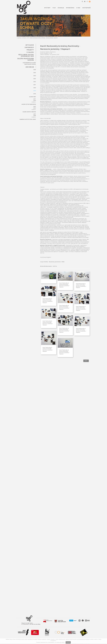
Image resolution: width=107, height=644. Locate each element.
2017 (35, 99)
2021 (35, 85)
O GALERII (30, 52)
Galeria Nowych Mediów (29, 112)
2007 (35, 114)
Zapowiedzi (29, 47)
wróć (86, 361)
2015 (35, 107)
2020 (35, 88)
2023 (35, 79)
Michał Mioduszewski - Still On (49, 266)
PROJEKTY (30, 50)
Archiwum (24, 38)
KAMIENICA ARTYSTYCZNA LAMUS (28, 119)
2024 (35, 76)
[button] (82, 2)
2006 (35, 116)
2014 (35, 108)
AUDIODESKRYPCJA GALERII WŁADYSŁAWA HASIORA (29, 63)
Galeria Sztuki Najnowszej (29, 104)
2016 (35, 101)
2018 (35, 94)
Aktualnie (30, 45)
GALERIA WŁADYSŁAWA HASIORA (26, 59)
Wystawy (19, 38)
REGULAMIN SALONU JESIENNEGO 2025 (26, 55)
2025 (35, 73)
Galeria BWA (33, 97)
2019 (28, 38)
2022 (35, 82)
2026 (35, 70)
